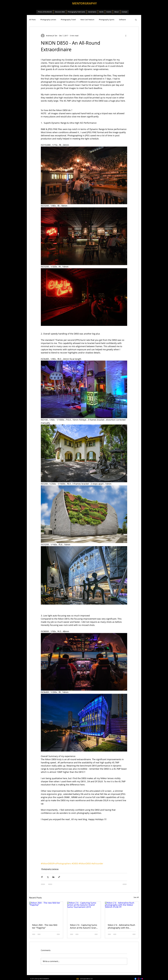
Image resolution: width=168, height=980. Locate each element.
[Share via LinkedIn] (53, 877)
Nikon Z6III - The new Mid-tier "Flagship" (45, 926)
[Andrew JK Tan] (142, 979)
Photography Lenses (48, 20)
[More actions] (126, 36)
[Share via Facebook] (42, 877)
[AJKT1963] (139, 979)
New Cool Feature (87, 20)
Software (122, 20)
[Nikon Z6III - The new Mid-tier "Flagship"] (46, 911)
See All (136, 897)
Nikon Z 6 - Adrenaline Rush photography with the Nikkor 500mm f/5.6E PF (121, 926)
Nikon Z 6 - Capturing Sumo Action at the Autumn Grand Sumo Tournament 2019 (84, 926)
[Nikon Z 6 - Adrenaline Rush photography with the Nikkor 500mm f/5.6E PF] (122, 911)
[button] (136, 20)
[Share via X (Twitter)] (48, 877)
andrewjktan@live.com (86, 979)
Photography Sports (107, 20)
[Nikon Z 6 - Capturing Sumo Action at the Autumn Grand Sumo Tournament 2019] (84, 911)
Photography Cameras (50, 869)
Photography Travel (68, 20)
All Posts (32, 20)
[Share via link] (59, 877)
